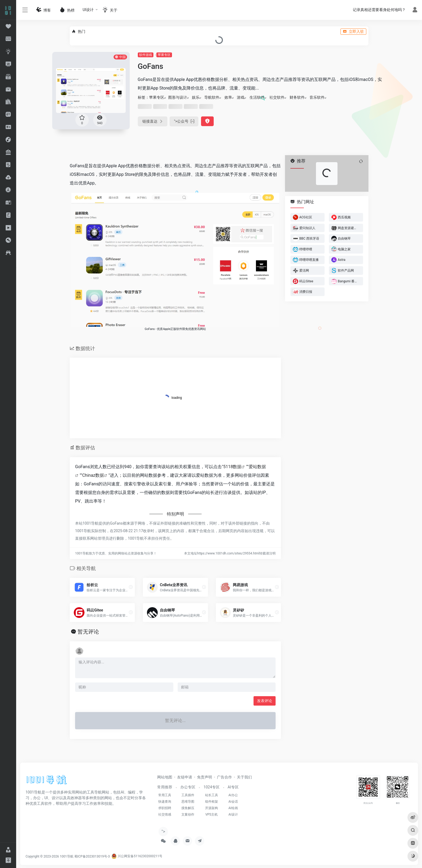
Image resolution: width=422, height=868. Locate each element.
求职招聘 (165, 808)
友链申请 (185, 777)
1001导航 (67, 856)
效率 (228, 97)
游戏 (241, 97)
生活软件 (257, 97)
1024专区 (211, 787)
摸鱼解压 (188, 808)
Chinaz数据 (93, 475)
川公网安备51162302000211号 (137, 856)
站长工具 (212, 795)
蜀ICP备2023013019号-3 (92, 856)
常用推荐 (165, 787)
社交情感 (165, 814)
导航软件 (212, 97)
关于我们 (244, 777)
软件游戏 (146, 55)
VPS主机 (212, 814)
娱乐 (196, 97)
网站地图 (165, 777)
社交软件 (277, 97)
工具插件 (188, 795)
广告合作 (224, 777)
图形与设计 (178, 97)
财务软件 (297, 97)
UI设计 (88, 10)
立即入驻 (353, 31)
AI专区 (233, 787)
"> (184, 121)
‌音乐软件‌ (317, 97)
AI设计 (233, 814)
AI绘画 (233, 808)
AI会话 (233, 802)
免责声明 (205, 777)
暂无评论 (88, 632)
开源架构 (212, 808)
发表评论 (265, 701)
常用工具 (165, 795)
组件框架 (212, 802)
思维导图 (188, 802)
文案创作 (188, 814)
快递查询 (165, 802)
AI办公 (233, 795)
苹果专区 (164, 55)
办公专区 (188, 787)
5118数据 (233, 467)
